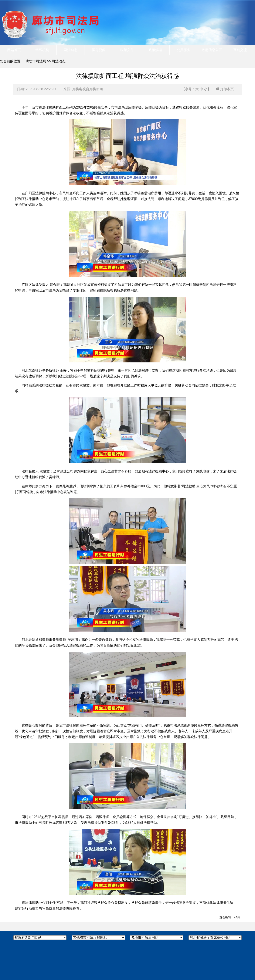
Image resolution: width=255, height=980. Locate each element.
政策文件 (127, 50)
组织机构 (42, 50)
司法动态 (71, 50)
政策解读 (155, 50)
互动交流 (240, 50)
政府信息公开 (212, 50)
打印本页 (225, 89)
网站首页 (14, 50)
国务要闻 (99, 50)
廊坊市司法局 (36, 61)
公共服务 (184, 50)
